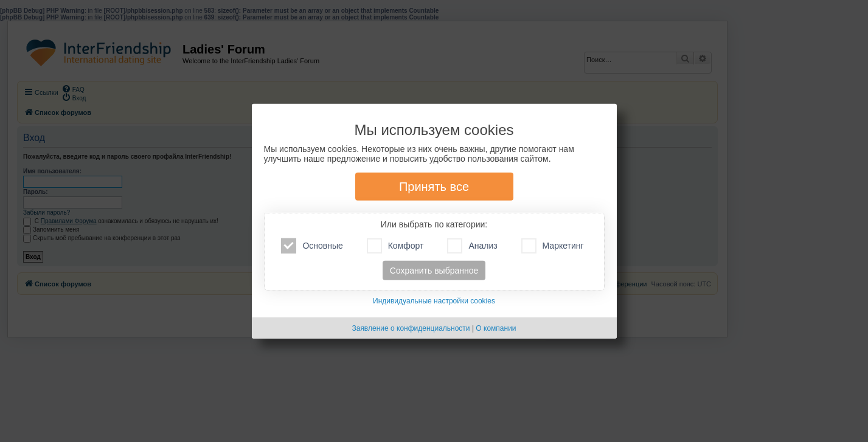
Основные (312, 246)
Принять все (434, 187)
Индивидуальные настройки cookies (434, 301)
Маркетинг (553, 246)
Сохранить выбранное (434, 271)
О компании (496, 328)
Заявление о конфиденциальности (411, 328)
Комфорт (395, 246)
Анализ (472, 246)
